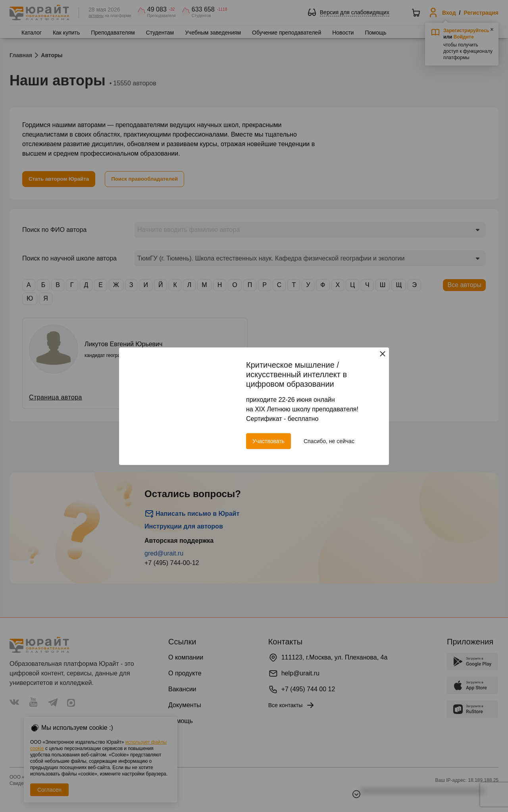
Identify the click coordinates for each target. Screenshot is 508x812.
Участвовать (268, 441)
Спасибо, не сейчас (329, 441)
